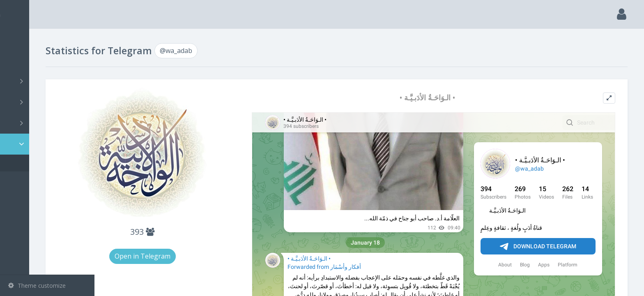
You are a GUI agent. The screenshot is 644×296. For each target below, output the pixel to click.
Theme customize (37, 286)
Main (20, 39)
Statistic (50, 144)
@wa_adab (35, 163)
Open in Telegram (197, 256)
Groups (48, 102)
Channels (48, 81)
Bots (48, 123)
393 (197, 232)
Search (21, 60)
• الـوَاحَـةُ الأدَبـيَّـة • (449, 98)
